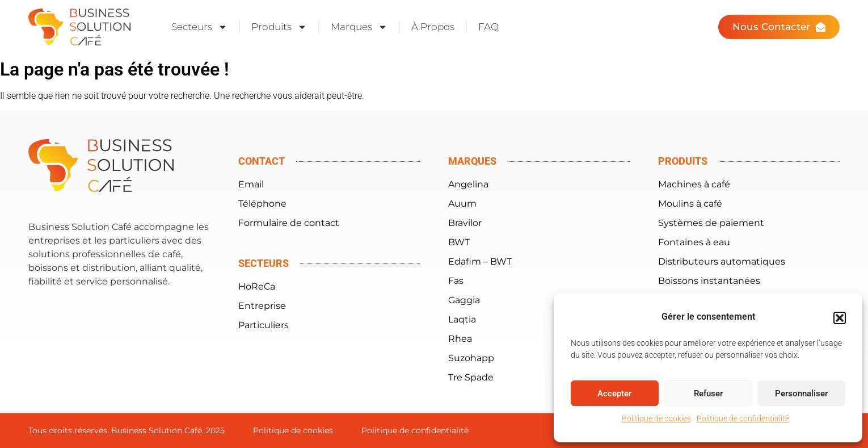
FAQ (488, 27)
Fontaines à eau (694, 242)
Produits (279, 27)
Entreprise (262, 306)
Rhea (460, 339)
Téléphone (262, 204)
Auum (462, 204)
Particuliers (264, 325)
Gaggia (464, 300)
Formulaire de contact (289, 223)
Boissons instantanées (709, 281)
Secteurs (199, 27)
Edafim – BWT (480, 261)
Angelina (468, 184)
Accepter (614, 393)
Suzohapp (471, 358)
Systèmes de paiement (711, 223)
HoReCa (257, 286)
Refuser (708, 393)
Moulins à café (690, 204)
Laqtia (462, 319)
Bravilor (465, 223)
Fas (456, 281)
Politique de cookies (656, 418)
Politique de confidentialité (743, 418)
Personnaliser (801, 393)
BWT (459, 242)
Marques (359, 27)
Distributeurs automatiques (722, 261)
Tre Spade (471, 377)
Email (251, 184)
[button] (840, 318)
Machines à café (694, 184)
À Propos (433, 27)
